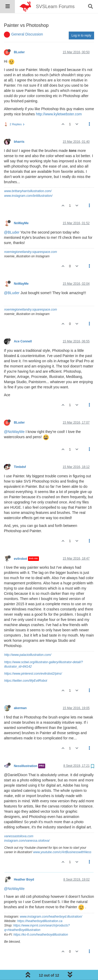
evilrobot (20, 545)
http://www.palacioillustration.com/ (28, 642)
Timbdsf (20, 454)
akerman (20, 695)
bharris (19, 128)
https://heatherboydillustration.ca (40, 908)
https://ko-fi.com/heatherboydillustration (41, 921)
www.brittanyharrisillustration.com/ (28, 178)
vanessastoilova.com (19, 823)
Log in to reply (81, 22)
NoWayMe (21, 210)
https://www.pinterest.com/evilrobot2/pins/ (33, 660)
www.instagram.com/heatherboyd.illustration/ (51, 903)
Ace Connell (23, 328)
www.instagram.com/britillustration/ (28, 182)
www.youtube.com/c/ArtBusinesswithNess (62, 839)
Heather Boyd (24, 866)
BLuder (19, 39)
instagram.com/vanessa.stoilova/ (27, 827)
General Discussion (27, 21)
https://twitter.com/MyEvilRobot (26, 667)
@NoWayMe (14, 418)
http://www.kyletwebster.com (59, 101)
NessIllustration (25, 753)
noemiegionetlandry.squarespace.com (31, 239)
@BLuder (12, 219)
